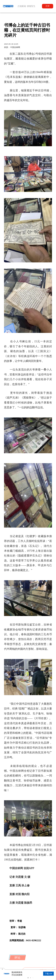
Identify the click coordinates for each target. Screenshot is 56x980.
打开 (48, 6)
